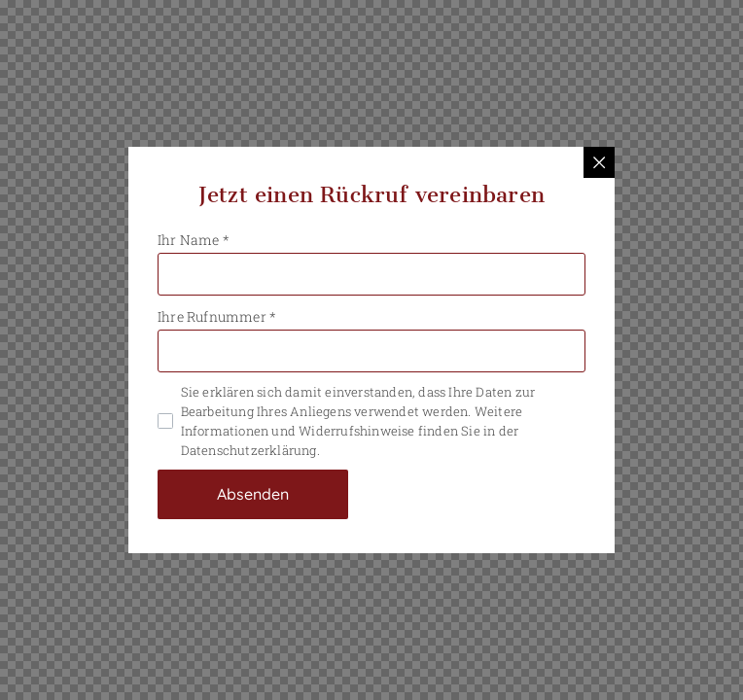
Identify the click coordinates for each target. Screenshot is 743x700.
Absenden (253, 494)
